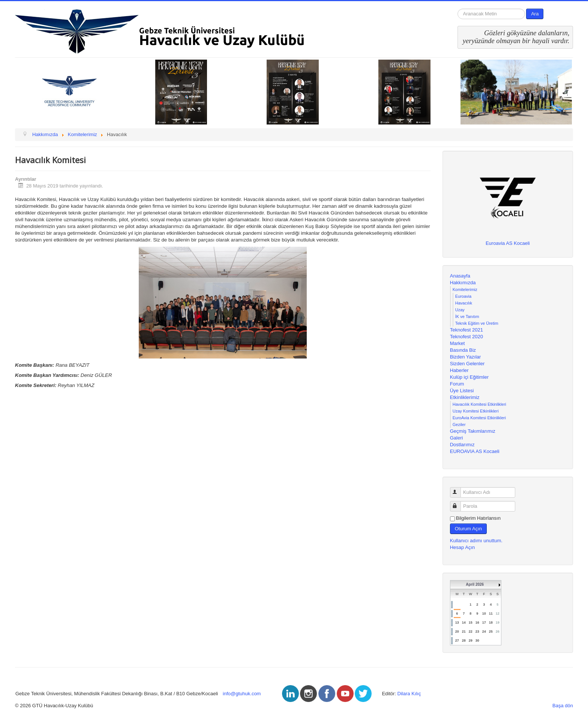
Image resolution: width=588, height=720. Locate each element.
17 (484, 622)
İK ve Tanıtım (467, 316)
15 (471, 622)
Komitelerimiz (465, 289)
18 (491, 622)
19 (498, 622)
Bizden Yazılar (466, 357)
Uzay (460, 310)
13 (457, 622)
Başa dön (563, 706)
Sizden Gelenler (467, 364)
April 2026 (475, 584)
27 (457, 640)
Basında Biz (463, 350)
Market (457, 343)
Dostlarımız (462, 445)
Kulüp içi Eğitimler (469, 377)
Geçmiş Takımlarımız (473, 431)
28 (464, 640)
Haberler (459, 370)
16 (477, 622)
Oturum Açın (468, 529)
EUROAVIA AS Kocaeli (475, 451)
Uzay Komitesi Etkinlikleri (476, 411)
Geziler (459, 424)
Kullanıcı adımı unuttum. (476, 541)
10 (484, 613)
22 (471, 631)
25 (491, 631)
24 (484, 631)
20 (457, 631)
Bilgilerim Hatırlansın (478, 518)
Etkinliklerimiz (465, 397)
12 (498, 613)
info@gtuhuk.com (242, 694)
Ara (535, 14)
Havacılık (464, 303)
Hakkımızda (463, 283)
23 (477, 631)
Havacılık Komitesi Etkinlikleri (479, 404)
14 (464, 622)
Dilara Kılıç (409, 694)
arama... (458, 9)
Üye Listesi (462, 391)
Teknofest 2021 (466, 330)
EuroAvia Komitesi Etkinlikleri (479, 418)
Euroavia (463, 296)
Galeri (457, 438)
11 (491, 613)
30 (477, 640)
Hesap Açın (463, 547)
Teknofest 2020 (466, 337)
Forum (457, 384)
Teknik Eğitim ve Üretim (477, 323)
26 (498, 631)
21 (464, 631)
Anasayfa (460, 276)
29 (471, 640)
